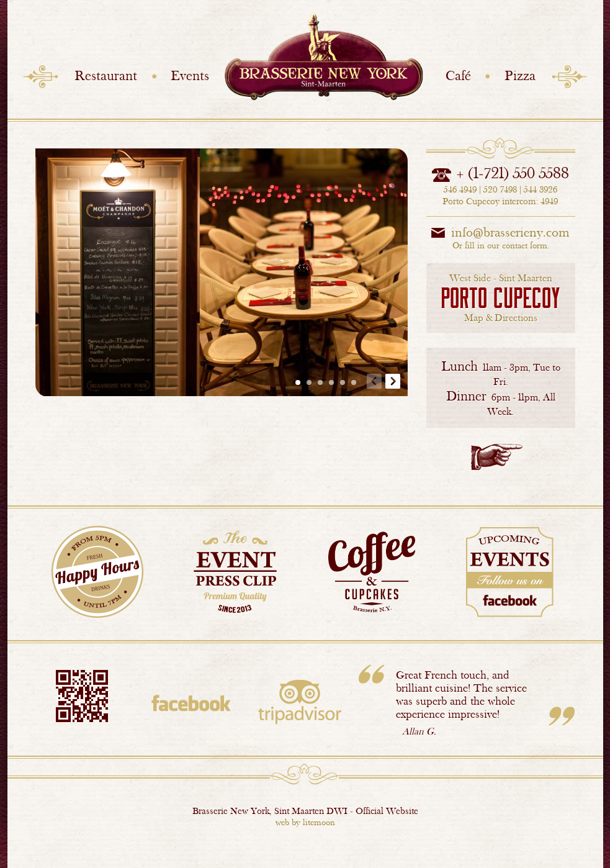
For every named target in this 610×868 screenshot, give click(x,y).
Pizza (520, 75)
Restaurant (106, 75)
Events (190, 75)
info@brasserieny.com (510, 232)
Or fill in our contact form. (501, 245)
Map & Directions (500, 298)
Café (458, 75)
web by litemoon (305, 822)
